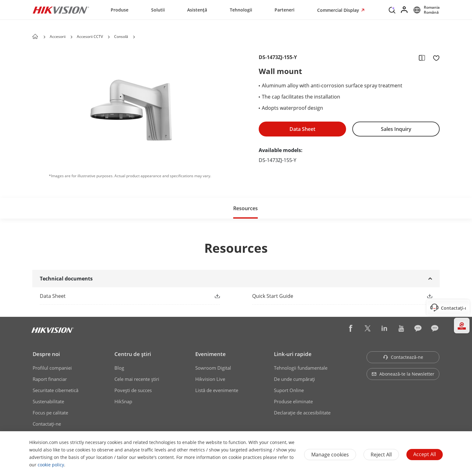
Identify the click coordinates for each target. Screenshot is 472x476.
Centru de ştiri (133, 354)
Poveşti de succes (133, 390)
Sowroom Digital (213, 368)
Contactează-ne (403, 357)
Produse (120, 10)
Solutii (158, 10)
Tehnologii (241, 10)
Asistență (197, 10)
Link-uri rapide (293, 354)
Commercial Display (339, 10)
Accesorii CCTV (90, 37)
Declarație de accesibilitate (302, 413)
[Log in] (405, 10)
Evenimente (211, 354)
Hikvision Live (210, 379)
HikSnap (123, 401)
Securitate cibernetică (56, 390)
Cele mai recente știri (137, 379)
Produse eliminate (293, 401)
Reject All (381, 455)
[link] (120, 296)
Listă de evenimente (217, 390)
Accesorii (58, 37)
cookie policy (51, 465)
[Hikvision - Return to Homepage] (61, 10)
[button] (72, 37)
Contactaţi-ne (47, 424)
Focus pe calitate (50, 413)
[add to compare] (422, 58)
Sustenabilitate (48, 401)
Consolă (121, 37)
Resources (245, 208)
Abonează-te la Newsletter (403, 374)
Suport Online (289, 390)
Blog (119, 368)
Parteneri (285, 10)
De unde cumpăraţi (294, 379)
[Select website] (426, 10)
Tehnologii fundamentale (301, 368)
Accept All (425, 454)
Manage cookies (330, 455)
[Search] (392, 9)
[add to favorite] (434, 58)
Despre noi (46, 354)
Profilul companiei (52, 368)
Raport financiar (50, 379)
